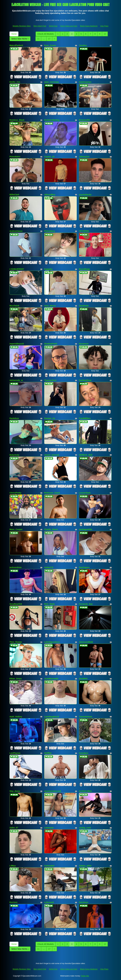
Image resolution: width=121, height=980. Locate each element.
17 (49, 39)
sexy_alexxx (50, 306)
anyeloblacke (85, 195)
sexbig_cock (85, 828)
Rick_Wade (49, 604)
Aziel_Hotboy (16, 717)
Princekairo (15, 157)
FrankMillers (85, 418)
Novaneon (84, 344)
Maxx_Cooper (16, 529)
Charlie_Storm (51, 529)
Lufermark (49, 902)
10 (105, 34)
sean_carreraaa (52, 82)
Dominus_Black (17, 120)
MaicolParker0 (16, 45)
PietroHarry (50, 231)
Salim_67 (14, 828)
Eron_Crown (50, 45)
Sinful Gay (53, 26)
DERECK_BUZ (86, 455)
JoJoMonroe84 (51, 679)
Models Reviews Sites (22, 26)
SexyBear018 (16, 604)
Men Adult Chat (40, 26)
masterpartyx (85, 82)
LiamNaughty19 (52, 717)
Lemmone (49, 828)
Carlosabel (49, 866)
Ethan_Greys (16, 679)
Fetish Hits (85, 976)
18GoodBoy (50, 195)
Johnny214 (84, 157)
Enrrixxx (13, 902)
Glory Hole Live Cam (69, 26)
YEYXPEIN (84, 231)
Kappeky (48, 269)
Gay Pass (104, 26)
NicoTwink (14, 306)
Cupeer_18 (49, 157)
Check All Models (46, 34)
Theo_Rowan (16, 642)
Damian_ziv (50, 418)
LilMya (13, 866)
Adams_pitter (85, 866)
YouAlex (83, 45)
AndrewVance (16, 231)
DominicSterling (52, 120)
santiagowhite (86, 529)
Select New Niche (20, 39)
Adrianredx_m (16, 380)
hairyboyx (84, 902)
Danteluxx (14, 418)
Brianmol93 (84, 120)
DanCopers (84, 567)
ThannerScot (50, 380)
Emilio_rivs (15, 82)
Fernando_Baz (86, 604)
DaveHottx (84, 306)
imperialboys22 (17, 344)
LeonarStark (85, 493)
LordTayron (15, 753)
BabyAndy (14, 455)
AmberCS (49, 567)
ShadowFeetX (51, 344)
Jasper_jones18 (52, 455)
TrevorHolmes (86, 717)
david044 (83, 679)
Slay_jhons (15, 791)
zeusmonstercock (53, 791)
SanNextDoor (85, 380)
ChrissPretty (15, 493)
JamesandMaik (86, 642)
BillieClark (14, 195)
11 (38, 39)
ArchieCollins (85, 791)
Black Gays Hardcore (89, 26)
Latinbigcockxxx (52, 642)
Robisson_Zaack (52, 493)
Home (14, 34)
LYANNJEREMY (17, 269)
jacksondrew (16, 567)
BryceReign (84, 269)
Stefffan (48, 753)
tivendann (84, 753)
